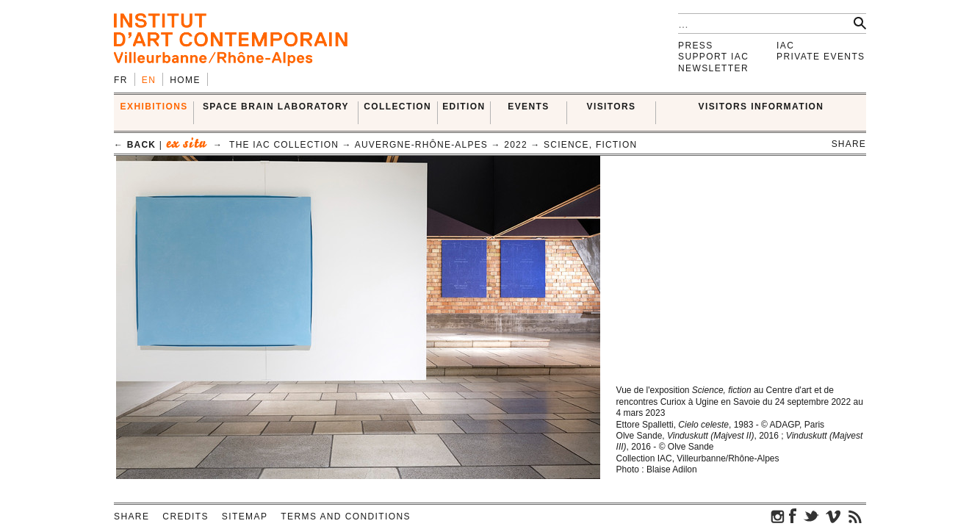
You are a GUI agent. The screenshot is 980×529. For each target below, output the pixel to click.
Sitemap (245, 517)
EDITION (464, 107)
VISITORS (612, 107)
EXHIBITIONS (154, 107)
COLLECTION (397, 107)
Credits (185, 517)
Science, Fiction (590, 145)
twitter (811, 516)
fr (121, 80)
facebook (793, 516)
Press (696, 46)
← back (135, 145)
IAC (785, 46)
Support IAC (713, 57)
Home (185, 80)
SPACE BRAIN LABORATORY (276, 107)
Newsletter (713, 68)
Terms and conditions (346, 517)
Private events (821, 57)
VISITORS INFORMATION (761, 107)
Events (528, 107)
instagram (778, 516)
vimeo (833, 516)
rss (855, 516)
